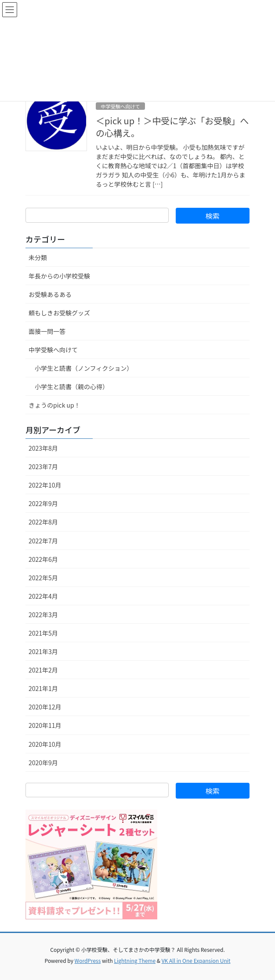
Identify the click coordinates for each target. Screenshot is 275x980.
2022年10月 (45, 485)
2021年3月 (43, 651)
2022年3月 (43, 615)
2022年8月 (43, 522)
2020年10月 (45, 744)
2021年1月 (43, 688)
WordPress (88, 960)
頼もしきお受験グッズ (59, 313)
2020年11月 (45, 725)
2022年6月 (43, 559)
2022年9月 (43, 503)
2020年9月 (43, 763)
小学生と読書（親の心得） (72, 387)
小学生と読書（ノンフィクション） (84, 368)
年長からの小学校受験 (59, 276)
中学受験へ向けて (120, 106)
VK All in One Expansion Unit (196, 960)
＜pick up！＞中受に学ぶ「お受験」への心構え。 (172, 127)
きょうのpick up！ (54, 405)
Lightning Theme (135, 960)
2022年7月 (43, 541)
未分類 (38, 257)
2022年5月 (43, 578)
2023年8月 (43, 448)
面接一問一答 (47, 331)
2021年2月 (43, 670)
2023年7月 (43, 466)
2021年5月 (43, 633)
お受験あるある (50, 294)
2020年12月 (45, 707)
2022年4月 (43, 596)
